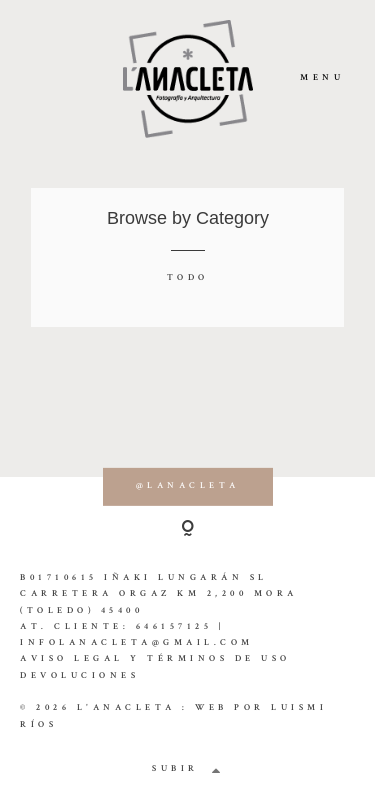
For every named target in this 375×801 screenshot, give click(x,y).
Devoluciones (79, 676)
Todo (188, 278)
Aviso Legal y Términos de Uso (155, 659)
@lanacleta (188, 486)
